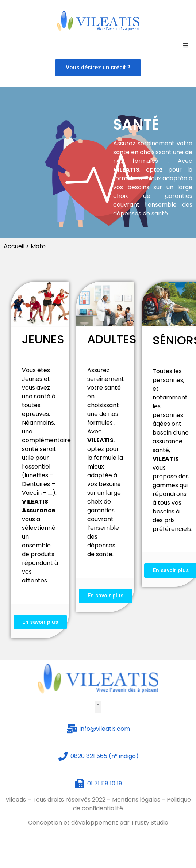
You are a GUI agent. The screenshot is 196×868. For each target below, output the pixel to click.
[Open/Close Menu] (186, 45)
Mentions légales (136, 800)
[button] (98, 68)
